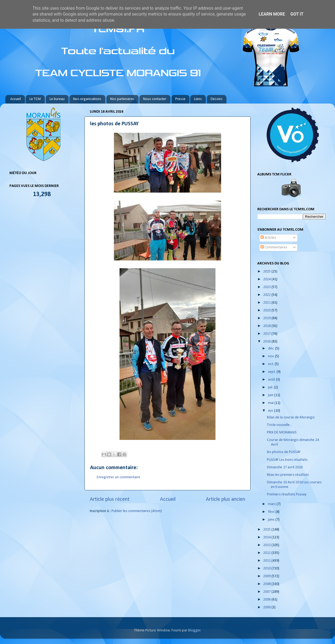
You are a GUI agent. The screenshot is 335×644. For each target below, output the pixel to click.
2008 (267, 584)
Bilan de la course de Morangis (291, 417)
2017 (267, 334)
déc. (272, 349)
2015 (267, 530)
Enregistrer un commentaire (118, 477)
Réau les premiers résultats (288, 475)
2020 (267, 310)
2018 (267, 326)
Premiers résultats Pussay (287, 494)
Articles (268, 238)
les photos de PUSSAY (284, 452)
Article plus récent (110, 499)
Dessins (217, 99)
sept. (272, 372)
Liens (198, 99)
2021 (267, 303)
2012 (267, 553)
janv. (272, 520)
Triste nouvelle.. (279, 425)
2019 (267, 318)
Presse (180, 99)
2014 (267, 537)
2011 (267, 561)
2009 (267, 576)
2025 (267, 272)
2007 (267, 592)
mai (271, 403)
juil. (271, 387)
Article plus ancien (226, 499)
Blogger (194, 630)
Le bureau (57, 99)
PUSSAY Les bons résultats (287, 460)
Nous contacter (155, 99)
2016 (267, 342)
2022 (267, 295)
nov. (271, 356)
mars (272, 504)
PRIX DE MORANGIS (282, 433)
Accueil (16, 99)
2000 (267, 607)
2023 (267, 287)
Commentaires (274, 247)
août (272, 380)
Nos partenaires (122, 99)
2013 (267, 545)
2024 (267, 279)
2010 (267, 568)
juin (271, 395)
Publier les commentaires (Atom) (137, 511)
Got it (297, 14)
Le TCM (35, 99)
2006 (267, 600)
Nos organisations (87, 99)
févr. (272, 512)
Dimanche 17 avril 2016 (285, 467)
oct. (271, 364)
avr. (271, 411)
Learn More (272, 14)
